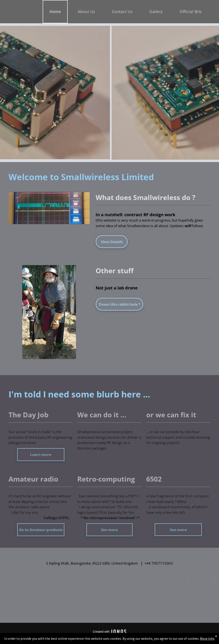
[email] (205, 580)
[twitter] (197, 580)
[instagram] (213, 580)
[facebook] (188, 580)
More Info (207, 638)
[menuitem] (57, 12)
